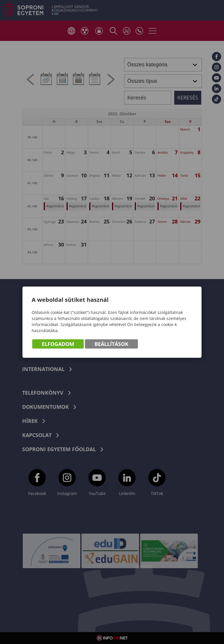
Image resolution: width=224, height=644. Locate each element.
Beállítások (111, 344)
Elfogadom (58, 344)
